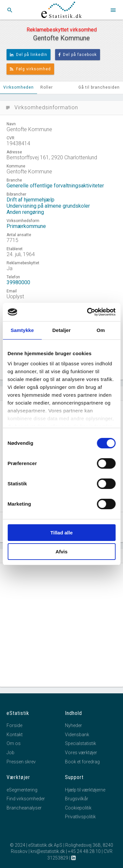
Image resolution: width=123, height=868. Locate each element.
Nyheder (73, 725)
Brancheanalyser (24, 808)
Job (10, 753)
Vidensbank (77, 735)
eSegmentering (22, 790)
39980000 (18, 282)
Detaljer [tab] (62, 330)
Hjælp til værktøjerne (85, 790)
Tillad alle (61, 533)
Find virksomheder (26, 799)
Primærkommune (26, 226)
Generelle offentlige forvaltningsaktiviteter (55, 186)
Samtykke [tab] (22, 330)
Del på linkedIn (29, 55)
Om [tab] (101, 330)
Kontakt (15, 735)
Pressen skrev (21, 762)
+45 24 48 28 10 (84, 851)
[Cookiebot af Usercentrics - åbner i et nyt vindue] (88, 312)
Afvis (61, 552)
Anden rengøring (25, 212)
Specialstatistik (81, 743)
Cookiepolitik (78, 808)
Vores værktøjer (81, 753)
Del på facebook (78, 55)
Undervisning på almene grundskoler (48, 206)
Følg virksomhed (30, 69)
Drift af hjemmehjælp (31, 200)
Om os (14, 743)
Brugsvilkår (77, 799)
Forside (14, 725)
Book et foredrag (82, 762)
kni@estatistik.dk (48, 851)
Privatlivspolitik (80, 817)
